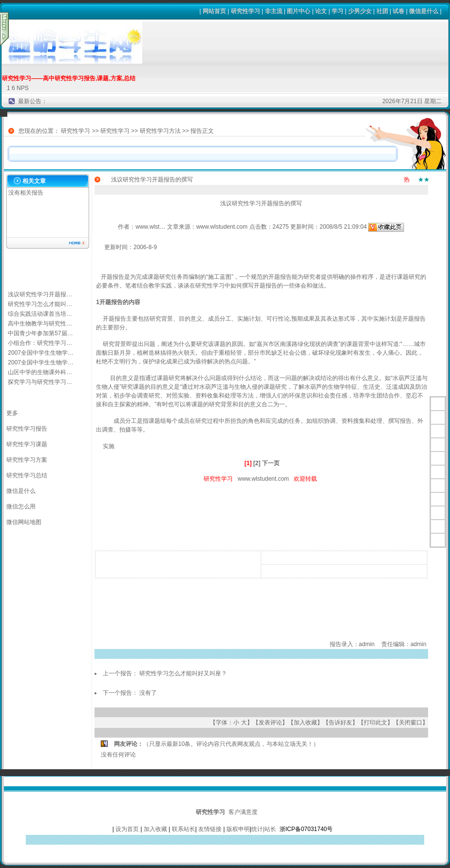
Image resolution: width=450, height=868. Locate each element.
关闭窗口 (411, 723)
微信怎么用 (21, 506)
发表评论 (270, 723)
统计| (258, 829)
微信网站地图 (24, 522)
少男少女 (360, 11)
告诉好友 (340, 723)
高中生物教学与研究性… (40, 324)
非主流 (274, 11)
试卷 (398, 11)
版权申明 (238, 829)
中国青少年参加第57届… (40, 333)
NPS (23, 88)
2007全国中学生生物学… (41, 353)
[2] (257, 463)
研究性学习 (245, 11)
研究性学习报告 (27, 429)
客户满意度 (243, 812)
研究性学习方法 (160, 131)
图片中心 (299, 11)
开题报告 (280, 277)
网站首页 (214, 11)
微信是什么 (424, 11)
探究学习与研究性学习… (40, 382)
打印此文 (375, 723)
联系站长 (184, 829)
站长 (270, 829)
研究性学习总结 (27, 475)
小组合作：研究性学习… (40, 343)
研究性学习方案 (27, 460)
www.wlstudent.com (263, 479)
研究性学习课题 (27, 444)
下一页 (271, 463)
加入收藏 (305, 723)
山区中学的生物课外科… (40, 372)
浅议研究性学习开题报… (40, 294)
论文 (321, 11)
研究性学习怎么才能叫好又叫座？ (183, 673)
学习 (337, 11)
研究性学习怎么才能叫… (40, 304)
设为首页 (127, 829)
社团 (382, 11)
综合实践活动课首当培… (40, 314)
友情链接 (210, 829)
